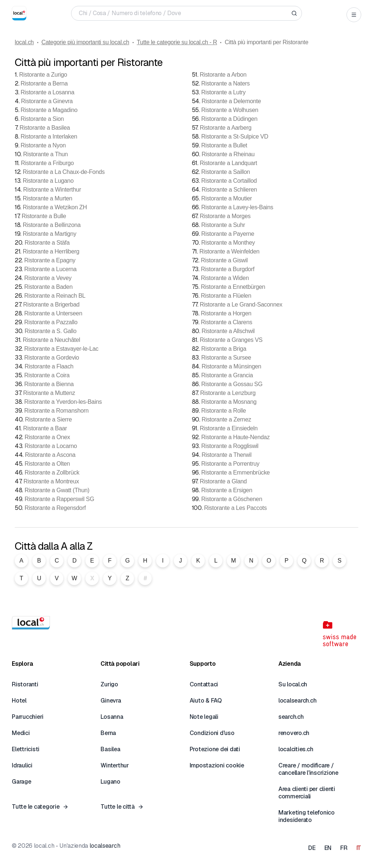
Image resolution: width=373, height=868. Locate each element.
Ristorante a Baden (48, 287)
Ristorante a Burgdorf (227, 269)
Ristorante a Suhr (223, 225)
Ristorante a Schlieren (229, 190)
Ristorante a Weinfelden (229, 251)
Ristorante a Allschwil (228, 331)
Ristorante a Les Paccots (235, 508)
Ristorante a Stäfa (47, 243)
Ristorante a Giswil (224, 260)
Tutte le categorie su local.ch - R (177, 42)
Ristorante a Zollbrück (52, 472)
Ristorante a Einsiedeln (228, 428)
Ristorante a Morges (225, 216)
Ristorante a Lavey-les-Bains (237, 207)
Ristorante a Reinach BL (55, 296)
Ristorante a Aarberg (225, 128)
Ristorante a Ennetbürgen (233, 287)
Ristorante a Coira (47, 375)
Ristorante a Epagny (50, 260)
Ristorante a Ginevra (47, 101)
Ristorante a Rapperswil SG (59, 499)
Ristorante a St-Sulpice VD (235, 136)
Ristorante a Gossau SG (232, 384)
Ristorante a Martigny (50, 234)
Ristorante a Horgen (226, 313)
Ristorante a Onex (47, 437)
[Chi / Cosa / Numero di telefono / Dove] (184, 13)
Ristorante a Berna (44, 83)
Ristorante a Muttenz (49, 393)
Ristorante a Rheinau (228, 154)
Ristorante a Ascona (50, 455)
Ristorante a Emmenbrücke (235, 472)
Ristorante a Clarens (226, 322)
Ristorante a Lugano (48, 181)
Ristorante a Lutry (223, 92)
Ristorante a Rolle (223, 411)
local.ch (24, 42)
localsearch (105, 846)
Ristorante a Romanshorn (57, 411)
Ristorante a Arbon (223, 75)
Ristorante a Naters (225, 83)
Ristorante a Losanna (47, 92)
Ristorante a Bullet (224, 145)
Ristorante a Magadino (49, 110)
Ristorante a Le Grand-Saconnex (241, 304)
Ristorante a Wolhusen (230, 110)
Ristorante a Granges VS (231, 340)
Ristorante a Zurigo (43, 75)
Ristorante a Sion (42, 119)
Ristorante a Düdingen (229, 119)
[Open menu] (354, 15)
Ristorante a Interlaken (49, 136)
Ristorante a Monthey (228, 243)
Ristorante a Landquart (228, 163)
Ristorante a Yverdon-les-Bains (63, 402)
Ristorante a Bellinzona (52, 225)
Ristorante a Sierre (48, 419)
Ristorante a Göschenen (232, 499)
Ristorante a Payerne (228, 234)
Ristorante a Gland (223, 481)
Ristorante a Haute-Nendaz (235, 437)
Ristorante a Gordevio (52, 358)
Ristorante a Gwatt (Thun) (57, 490)
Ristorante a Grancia (227, 375)
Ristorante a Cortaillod (229, 181)
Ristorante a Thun (45, 154)
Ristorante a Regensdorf (55, 508)
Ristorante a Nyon (43, 145)
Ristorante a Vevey (48, 278)
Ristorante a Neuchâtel (52, 340)
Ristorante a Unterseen (53, 313)
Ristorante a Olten (47, 464)
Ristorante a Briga (224, 349)
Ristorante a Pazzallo (51, 322)
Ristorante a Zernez (226, 419)
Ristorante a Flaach (49, 366)
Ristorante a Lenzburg (228, 393)
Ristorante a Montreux (51, 481)
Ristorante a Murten (47, 198)
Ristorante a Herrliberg (51, 251)
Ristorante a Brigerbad (51, 304)
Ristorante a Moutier (226, 198)
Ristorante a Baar (45, 428)
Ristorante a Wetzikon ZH (55, 207)
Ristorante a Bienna (49, 384)
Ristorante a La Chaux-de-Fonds (64, 172)
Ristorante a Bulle (44, 216)
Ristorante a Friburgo (47, 163)
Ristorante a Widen (225, 278)
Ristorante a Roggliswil (230, 446)
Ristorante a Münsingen (231, 366)
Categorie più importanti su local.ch (85, 42)
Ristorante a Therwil (226, 455)
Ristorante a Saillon (225, 172)
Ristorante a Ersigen (227, 490)
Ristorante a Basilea (45, 128)
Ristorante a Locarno (51, 446)
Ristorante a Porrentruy (230, 464)
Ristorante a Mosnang (229, 402)
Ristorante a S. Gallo (51, 331)
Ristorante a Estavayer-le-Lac (61, 349)
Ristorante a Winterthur (52, 190)
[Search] (294, 13)
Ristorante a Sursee (226, 358)
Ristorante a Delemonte (231, 101)
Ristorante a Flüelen (226, 296)
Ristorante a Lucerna (50, 269)
